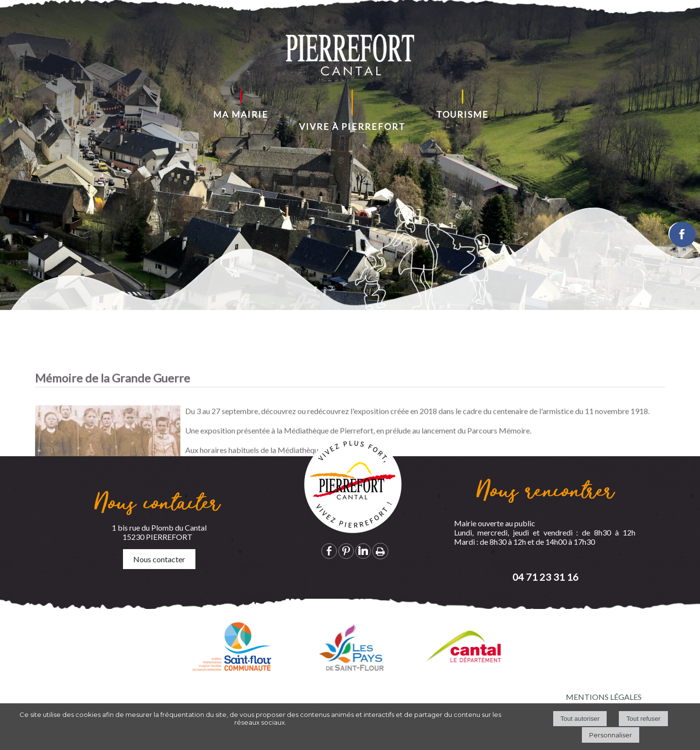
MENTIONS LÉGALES (604, 697)
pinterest (346, 551)
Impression (380, 551)
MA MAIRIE (241, 114)
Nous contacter (159, 559)
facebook (329, 551)
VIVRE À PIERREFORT (352, 126)
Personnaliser (611, 735)
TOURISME (462, 114)
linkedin (363, 551)
